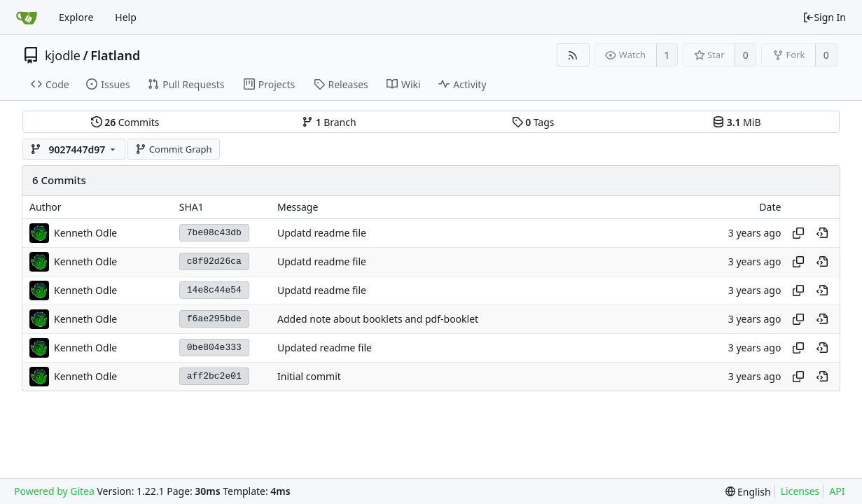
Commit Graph (173, 149)
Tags (533, 122)
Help (126, 17)
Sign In (824, 17)
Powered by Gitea (54, 491)
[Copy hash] (798, 233)
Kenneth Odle (85, 233)
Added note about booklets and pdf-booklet (378, 319)
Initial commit (309, 376)
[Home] (27, 17)
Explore (76, 17)
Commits (125, 122)
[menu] (748, 492)
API (837, 491)
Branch (329, 122)
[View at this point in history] (822, 233)
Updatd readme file (322, 233)
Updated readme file (325, 348)
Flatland (115, 55)
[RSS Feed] (573, 55)
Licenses (800, 491)
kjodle (63, 55)
